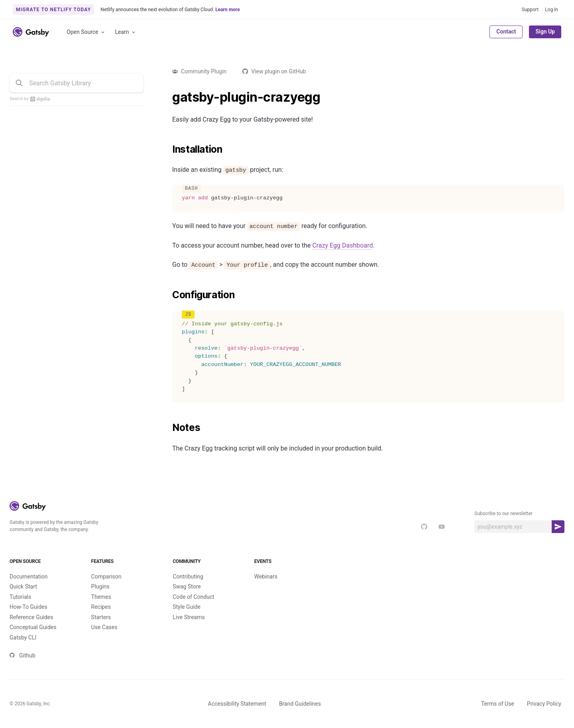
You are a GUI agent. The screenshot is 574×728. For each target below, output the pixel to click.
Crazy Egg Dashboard (342, 245)
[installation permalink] (168, 150)
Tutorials (20, 597)
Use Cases (104, 627)
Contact (506, 31)
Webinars (266, 576)
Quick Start (23, 586)
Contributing (188, 576)
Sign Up (545, 31)
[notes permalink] (168, 428)
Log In (551, 10)
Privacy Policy (544, 704)
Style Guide (187, 607)
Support (530, 10)
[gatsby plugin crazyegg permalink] (168, 97)
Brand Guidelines (300, 704)
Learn (126, 32)
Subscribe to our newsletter (503, 514)
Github (23, 655)
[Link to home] (31, 32)
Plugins (100, 586)
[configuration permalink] (168, 295)
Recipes (101, 607)
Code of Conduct (194, 597)
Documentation (29, 576)
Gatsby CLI (23, 637)
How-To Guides (29, 607)
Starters (101, 617)
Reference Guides (31, 617)
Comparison (106, 576)
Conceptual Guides (33, 627)
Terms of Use (498, 704)
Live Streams (189, 617)
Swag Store (187, 586)
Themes (101, 597)
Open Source (86, 32)
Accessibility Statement (237, 704)
